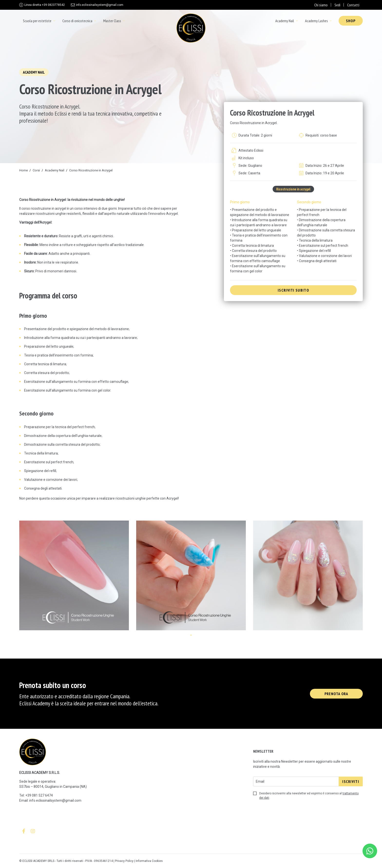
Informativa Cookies (149, 861)
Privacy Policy (124, 861)
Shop (351, 21)
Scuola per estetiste (37, 21)
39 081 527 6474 (40, 795)
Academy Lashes (316, 21)
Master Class (112, 21)
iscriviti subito (293, 290)
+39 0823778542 (45, 5)
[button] (191, 635)
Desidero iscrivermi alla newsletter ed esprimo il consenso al (306, 796)
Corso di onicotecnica (77, 21)
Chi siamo (321, 5)
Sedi (337, 5)
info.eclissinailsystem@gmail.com (100, 5)
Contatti (353, 5)
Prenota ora (336, 694)
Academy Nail (285, 21)
